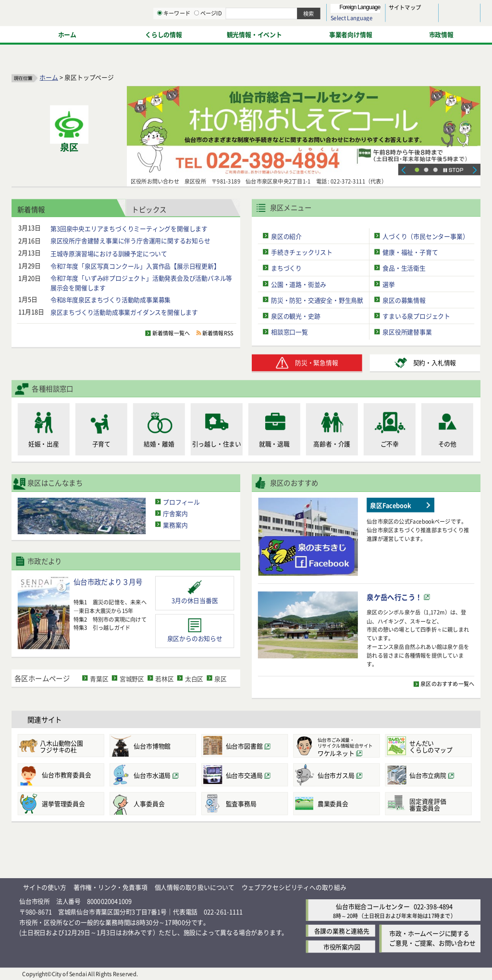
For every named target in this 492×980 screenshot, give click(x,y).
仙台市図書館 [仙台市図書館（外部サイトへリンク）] (244, 746)
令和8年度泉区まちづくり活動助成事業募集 (111, 300)
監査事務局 (241, 804)
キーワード (274, 34)
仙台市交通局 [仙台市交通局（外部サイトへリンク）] (244, 775)
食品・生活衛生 (404, 268)
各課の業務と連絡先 (342, 931)
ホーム (49, 77)
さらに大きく (401, 21)
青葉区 (99, 678)
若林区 (164, 678)
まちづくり (286, 268)
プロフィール (181, 502)
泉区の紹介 (286, 236)
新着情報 (31, 209)
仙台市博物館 (152, 746)
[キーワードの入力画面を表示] (259, 33)
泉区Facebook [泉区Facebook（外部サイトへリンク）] (391, 505)
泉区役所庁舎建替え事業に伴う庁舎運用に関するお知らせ (130, 240)
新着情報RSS (218, 333)
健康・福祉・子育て (410, 252)
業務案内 (175, 524)
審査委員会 (438, 804)
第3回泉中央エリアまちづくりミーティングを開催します (129, 228)
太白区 (194, 678)
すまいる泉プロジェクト (416, 316)
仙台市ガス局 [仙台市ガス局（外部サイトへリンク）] (336, 775)
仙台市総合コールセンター (373, 906)
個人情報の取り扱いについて (195, 887)
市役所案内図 (342, 947)
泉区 (221, 678)
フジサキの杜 (71, 746)
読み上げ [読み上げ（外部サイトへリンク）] (316, 10)
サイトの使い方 (45, 887)
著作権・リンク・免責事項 (111, 887)
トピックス (149, 209)
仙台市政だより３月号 (108, 582)
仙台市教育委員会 (66, 775)
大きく (370, 21)
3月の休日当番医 (195, 600)
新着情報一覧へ (171, 333)
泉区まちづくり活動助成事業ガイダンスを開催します (124, 312)
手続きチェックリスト (302, 252)
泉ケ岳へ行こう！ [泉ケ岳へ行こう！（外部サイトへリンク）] (394, 597)
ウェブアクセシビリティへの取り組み (294, 887)
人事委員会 (149, 804)
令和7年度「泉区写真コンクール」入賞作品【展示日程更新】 (135, 266)
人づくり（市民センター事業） (425, 236)
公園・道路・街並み (299, 284)
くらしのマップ (438, 746)
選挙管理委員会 (63, 804)
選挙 (389, 284)
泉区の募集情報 (404, 300)
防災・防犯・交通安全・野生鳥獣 (317, 300)
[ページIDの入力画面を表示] (296, 33)
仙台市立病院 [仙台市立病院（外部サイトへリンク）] (428, 775)
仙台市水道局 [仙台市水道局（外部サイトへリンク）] (152, 775)
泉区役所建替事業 (407, 332)
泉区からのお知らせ (195, 638)
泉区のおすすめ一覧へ (447, 684)
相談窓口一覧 (289, 332)
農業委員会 (333, 804)
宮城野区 (132, 678)
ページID (308, 34)
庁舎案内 (175, 513)
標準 (384, 10)
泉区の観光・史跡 (295, 316)
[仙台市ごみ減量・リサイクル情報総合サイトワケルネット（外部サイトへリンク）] (336, 746)
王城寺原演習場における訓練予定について (109, 253)
